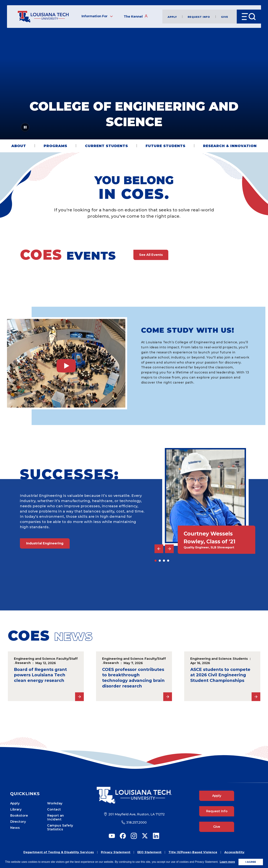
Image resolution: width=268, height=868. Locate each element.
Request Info (199, 17)
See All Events (151, 255)
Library (16, 809)
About (19, 146)
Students (240, 659)
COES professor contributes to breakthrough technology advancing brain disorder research (133, 678)
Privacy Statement (116, 852)
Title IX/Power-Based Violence (193, 852)
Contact (54, 809)
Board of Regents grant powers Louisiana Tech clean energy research (40, 675)
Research (23, 663)
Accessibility (234, 852)
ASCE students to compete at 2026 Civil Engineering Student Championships (220, 675)
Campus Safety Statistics (60, 827)
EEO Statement (149, 852)
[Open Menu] (249, 17)
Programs (55, 146)
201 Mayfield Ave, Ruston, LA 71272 (137, 814)
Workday (55, 803)
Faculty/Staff (67, 659)
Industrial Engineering (45, 543)
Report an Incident (56, 817)
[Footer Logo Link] (134, 795)
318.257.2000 (136, 823)
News (15, 828)
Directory (18, 822)
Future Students (166, 146)
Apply (172, 17)
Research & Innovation (230, 146)
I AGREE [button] (251, 862)
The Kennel (136, 16)
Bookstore (19, 816)
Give (225, 17)
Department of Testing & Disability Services (59, 852)
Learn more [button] (227, 862)
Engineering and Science (35, 659)
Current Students (107, 146)
